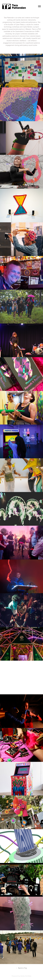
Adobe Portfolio (26, 976)
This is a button (21, 50)
